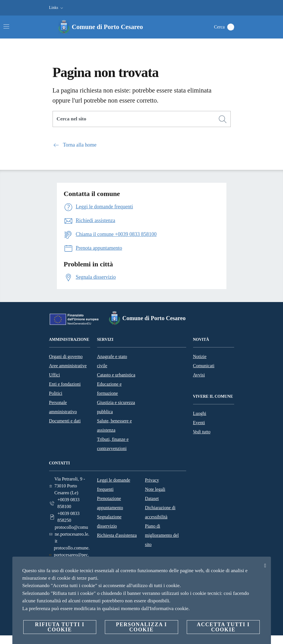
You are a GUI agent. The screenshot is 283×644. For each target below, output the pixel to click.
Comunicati (204, 366)
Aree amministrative (68, 366)
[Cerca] (231, 27)
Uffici (55, 375)
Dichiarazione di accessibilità (160, 512)
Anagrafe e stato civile (112, 361)
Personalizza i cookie (142, 627)
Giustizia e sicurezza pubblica (116, 407)
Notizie (200, 356)
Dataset (152, 498)
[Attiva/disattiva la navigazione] (6, 26)
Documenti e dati (65, 421)
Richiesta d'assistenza (117, 535)
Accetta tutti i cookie (223, 627)
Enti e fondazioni (65, 384)
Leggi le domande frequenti (114, 485)
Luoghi (200, 413)
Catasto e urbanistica (116, 375)
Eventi (199, 423)
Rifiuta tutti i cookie (60, 627)
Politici (56, 393)
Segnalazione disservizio (109, 521)
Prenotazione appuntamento (110, 503)
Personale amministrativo (63, 407)
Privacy (152, 480)
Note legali (155, 489)
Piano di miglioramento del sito (162, 535)
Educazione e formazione (109, 389)
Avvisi (199, 375)
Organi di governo (66, 356)
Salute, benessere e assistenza (114, 425)
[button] (57, 8)
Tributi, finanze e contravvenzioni (113, 444)
